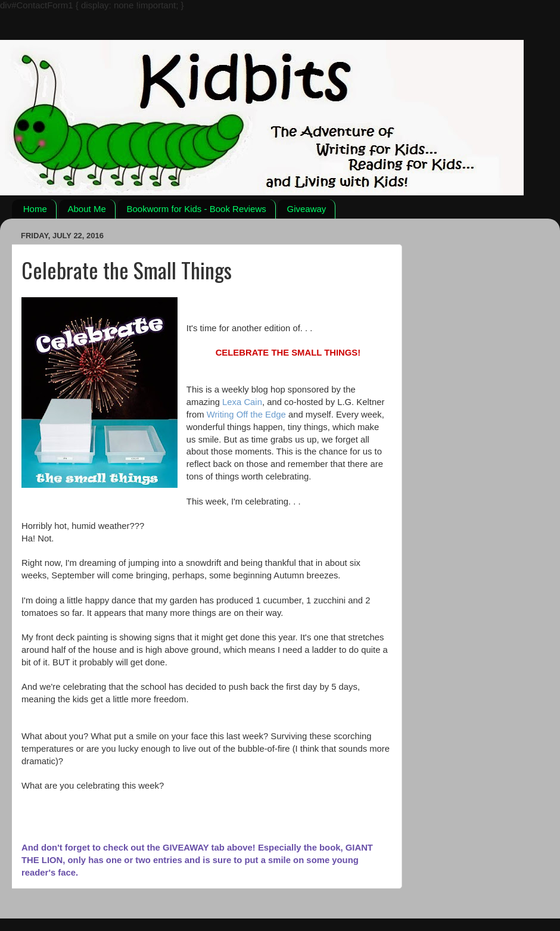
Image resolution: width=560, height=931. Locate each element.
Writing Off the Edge (246, 415)
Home (35, 209)
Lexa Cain (242, 402)
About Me (87, 209)
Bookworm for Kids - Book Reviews (196, 209)
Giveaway (306, 209)
